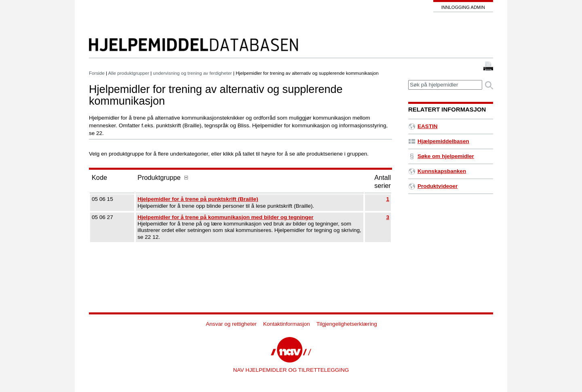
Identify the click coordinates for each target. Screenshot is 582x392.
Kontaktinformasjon (287, 324)
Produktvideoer (433, 186)
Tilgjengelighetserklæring (347, 324)
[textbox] (445, 85)
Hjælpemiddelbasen (439, 141)
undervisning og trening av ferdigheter (193, 73)
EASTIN (423, 126)
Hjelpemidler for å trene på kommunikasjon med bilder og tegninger (225, 217)
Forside (97, 73)
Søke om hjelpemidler (441, 156)
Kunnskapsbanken (437, 171)
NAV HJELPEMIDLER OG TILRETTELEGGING (291, 370)
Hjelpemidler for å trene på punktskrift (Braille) (198, 199)
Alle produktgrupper (129, 73)
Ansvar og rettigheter (231, 324)
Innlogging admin (463, 7)
